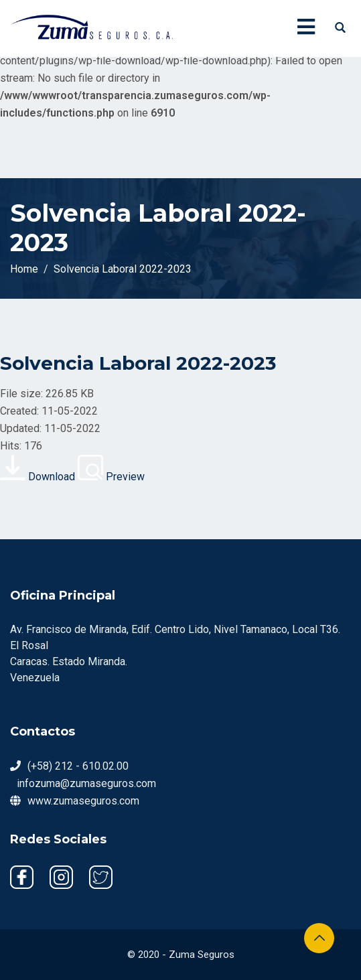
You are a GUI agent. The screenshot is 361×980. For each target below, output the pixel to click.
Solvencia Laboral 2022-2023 (138, 363)
